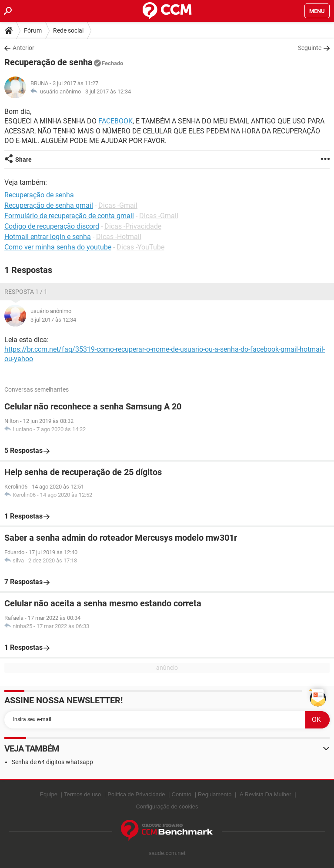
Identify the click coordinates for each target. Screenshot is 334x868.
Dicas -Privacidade (133, 226)
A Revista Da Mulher (266, 794)
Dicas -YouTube (140, 247)
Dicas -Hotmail (119, 237)
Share (23, 160)
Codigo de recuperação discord (52, 226)
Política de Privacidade (136, 794)
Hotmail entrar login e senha (48, 237)
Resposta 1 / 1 (26, 292)
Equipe (48, 794)
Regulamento (215, 794)
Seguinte (310, 48)
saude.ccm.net (167, 853)
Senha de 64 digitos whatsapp (52, 762)
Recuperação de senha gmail (49, 205)
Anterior (23, 48)
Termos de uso (82, 794)
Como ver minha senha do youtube (58, 247)
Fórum (33, 30)
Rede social (68, 30)
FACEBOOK (115, 121)
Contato (182, 794)
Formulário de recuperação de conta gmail (69, 216)
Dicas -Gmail (118, 205)
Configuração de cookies (167, 806)
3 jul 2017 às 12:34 (108, 91)
